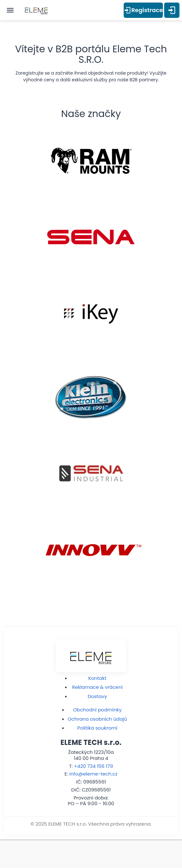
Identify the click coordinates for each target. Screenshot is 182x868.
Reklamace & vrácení (97, 687)
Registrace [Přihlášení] (143, 10)
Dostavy (97, 696)
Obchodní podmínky (97, 710)
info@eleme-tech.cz (94, 774)
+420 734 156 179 (93, 766)
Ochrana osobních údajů (97, 719)
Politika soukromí (98, 728)
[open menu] (10, 10)
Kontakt (97, 678)
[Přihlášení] (172, 10)
